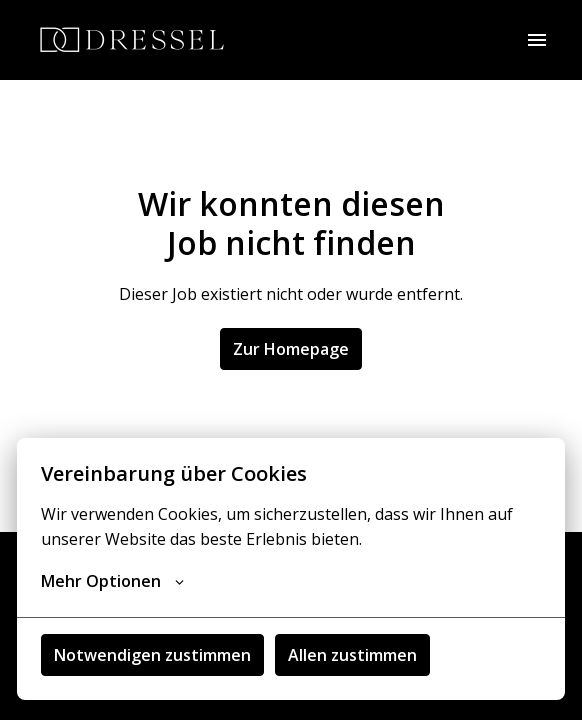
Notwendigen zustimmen (152, 655)
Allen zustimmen (352, 655)
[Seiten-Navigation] (537, 40)
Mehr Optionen (112, 581)
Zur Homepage (291, 349)
